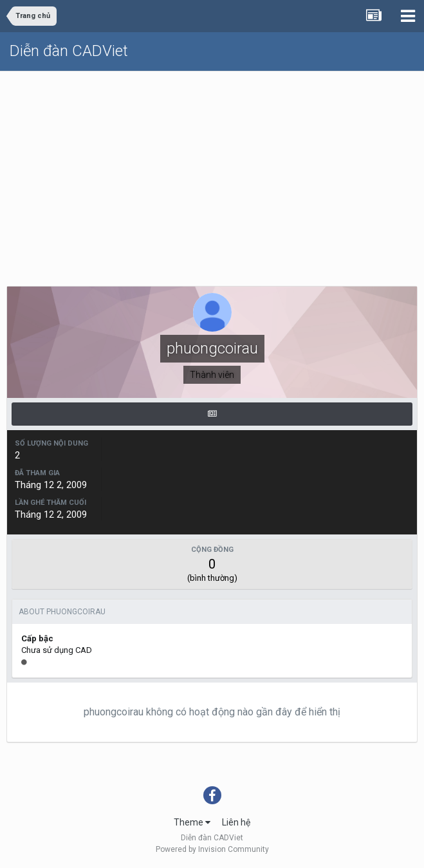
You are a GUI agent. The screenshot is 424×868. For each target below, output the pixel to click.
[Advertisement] (212, 168)
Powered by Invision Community (212, 849)
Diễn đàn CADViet (69, 51)
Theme (192, 822)
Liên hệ (236, 822)
